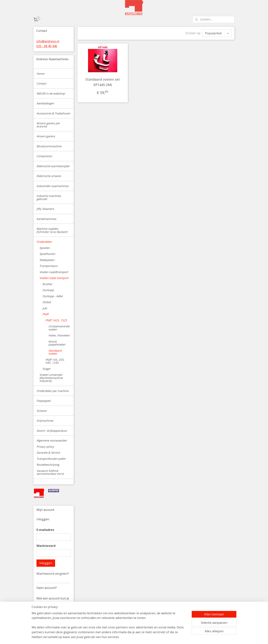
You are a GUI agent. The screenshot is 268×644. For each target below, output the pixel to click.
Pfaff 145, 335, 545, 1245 (55, 361)
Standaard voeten (55, 352)
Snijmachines (45, 421)
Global (47, 302)
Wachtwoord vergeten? (53, 574)
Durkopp (48, 290)
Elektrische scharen (49, 176)
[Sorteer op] (217, 33)
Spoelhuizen (47, 254)
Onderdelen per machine (52, 391)
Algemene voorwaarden (52, 440)
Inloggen (46, 563)
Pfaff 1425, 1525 (56, 320)
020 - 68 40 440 (47, 46)
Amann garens (46, 136)
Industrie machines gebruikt (49, 197)
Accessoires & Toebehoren (53, 113)
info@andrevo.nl (48, 41)
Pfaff (45, 314)
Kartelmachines (46, 219)
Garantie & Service (48, 452)
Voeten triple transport (54, 278)
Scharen (42, 411)
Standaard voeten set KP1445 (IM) (103, 82)
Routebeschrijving (48, 465)
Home (40, 74)
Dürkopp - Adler (53, 296)
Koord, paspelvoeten (57, 343)
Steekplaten (47, 260)
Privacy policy (45, 447)
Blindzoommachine (49, 146)
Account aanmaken (53, 622)
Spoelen (45, 248)
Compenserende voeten (59, 328)
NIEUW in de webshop (51, 93)
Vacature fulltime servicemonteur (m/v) (50, 472)
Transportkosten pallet (51, 459)
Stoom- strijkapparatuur (52, 431)
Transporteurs (48, 266)
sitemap (151, 637)
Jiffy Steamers (45, 209)
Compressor (44, 156)
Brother (47, 284)
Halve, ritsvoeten (59, 335)
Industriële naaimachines (52, 186)
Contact (41, 83)
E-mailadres (45, 530)
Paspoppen (44, 401)
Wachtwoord (46, 546)
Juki (45, 308)
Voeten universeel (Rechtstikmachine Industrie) (51, 378)
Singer (46, 369)
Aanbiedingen (45, 103)
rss (159, 637)
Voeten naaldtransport (54, 272)
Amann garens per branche (48, 125)
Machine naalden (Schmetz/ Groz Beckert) (52, 230)
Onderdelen (44, 242)
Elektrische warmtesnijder (53, 166)
